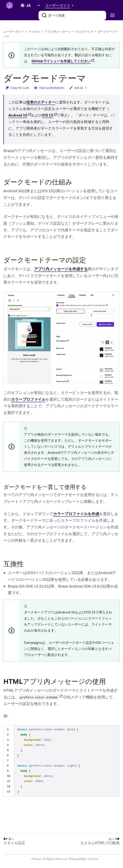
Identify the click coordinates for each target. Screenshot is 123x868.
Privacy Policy (78, 859)
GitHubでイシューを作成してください (61, 61)
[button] (60, 5)
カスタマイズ (84, 32)
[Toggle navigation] (112, 16)
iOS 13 (48, 115)
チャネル (34, 32)
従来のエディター (41, 102)
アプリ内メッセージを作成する (61, 269)
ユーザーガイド (14, 32)
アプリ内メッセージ (58, 32)
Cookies (93, 859)
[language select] (33, 6)
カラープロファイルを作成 (76, 514)
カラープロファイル (28, 399)
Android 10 (18, 115)
